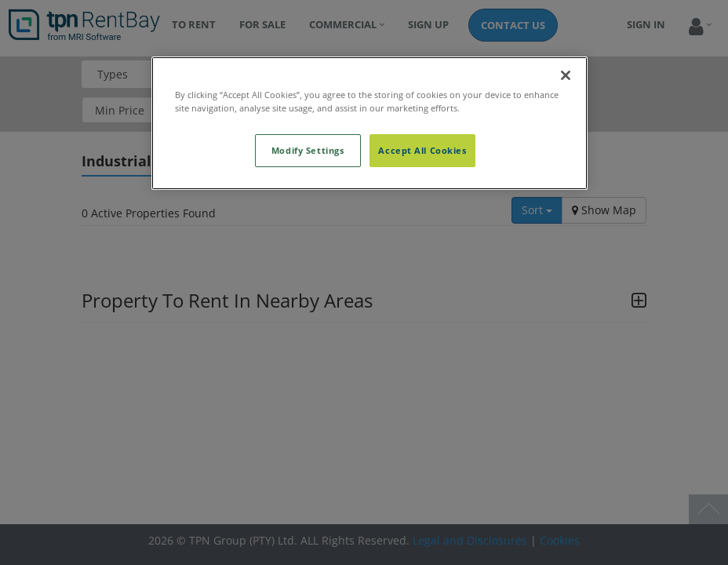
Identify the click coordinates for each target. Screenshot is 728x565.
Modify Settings (308, 150)
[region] (370, 123)
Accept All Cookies (422, 150)
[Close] (566, 75)
